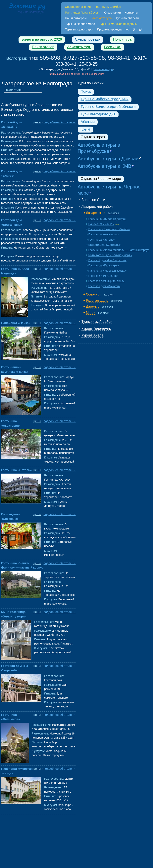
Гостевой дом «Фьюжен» (104, 286)
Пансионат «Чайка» (16, 323)
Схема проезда (88, 39)
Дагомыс (93, 306)
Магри (91, 313)
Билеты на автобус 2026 (42, 39)
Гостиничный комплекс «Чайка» (109, 229)
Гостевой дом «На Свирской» (107, 260)
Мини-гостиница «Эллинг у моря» (110, 255)
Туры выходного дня (79, 29)
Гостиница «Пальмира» (104, 265)
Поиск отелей (43, 47)
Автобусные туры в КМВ (104, 166)
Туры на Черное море (80, 24)
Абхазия (88, 122)
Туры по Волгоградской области (108, 107)
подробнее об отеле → (60, 122)
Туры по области (127, 18)
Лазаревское (96, 213)
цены (37, 122)
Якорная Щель (97, 300)
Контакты (131, 12)
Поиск (86, 91)
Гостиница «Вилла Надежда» (107, 219)
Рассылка (113, 47)
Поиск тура (122, 39)
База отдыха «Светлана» (105, 245)
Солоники (93, 294)
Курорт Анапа (93, 335)
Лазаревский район (97, 207)
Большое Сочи (93, 200)
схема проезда (103, 69)
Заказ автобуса (101, 18)
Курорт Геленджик (96, 329)
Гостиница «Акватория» (104, 234)
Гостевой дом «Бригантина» (107, 281)
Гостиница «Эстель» (17, 470)
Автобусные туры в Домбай (108, 158)
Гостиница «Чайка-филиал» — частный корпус (119, 250)
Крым (85, 129)
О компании (112, 12)
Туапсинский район (97, 322)
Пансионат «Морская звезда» (108, 271)
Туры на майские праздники (105, 99)
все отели (114, 213)
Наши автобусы (76, 18)
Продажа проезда (109, 29)
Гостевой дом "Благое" (103, 276)
